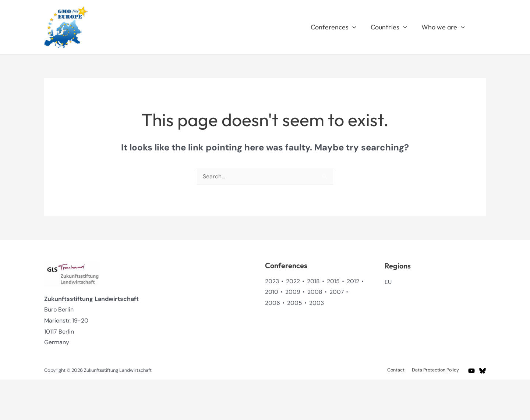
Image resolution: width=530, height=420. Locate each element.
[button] (483, 27)
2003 (317, 303)
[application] (355, 27)
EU (388, 282)
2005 (295, 303)
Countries (390, 27)
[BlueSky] (483, 371)
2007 (337, 292)
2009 (293, 292)
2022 (293, 281)
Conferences (336, 27)
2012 (353, 281)
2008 (315, 292)
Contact (399, 370)
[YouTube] (471, 371)
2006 (273, 303)
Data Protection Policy (437, 370)
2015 (333, 281)
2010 (272, 292)
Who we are (444, 27)
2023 (272, 281)
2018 (313, 281)
